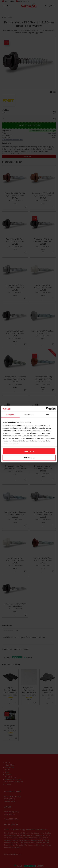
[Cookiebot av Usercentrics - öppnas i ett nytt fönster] (46, 409)
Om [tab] (48, 414)
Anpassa (29, 458)
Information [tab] (29, 414)
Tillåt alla (29, 451)
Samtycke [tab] (10, 414)
